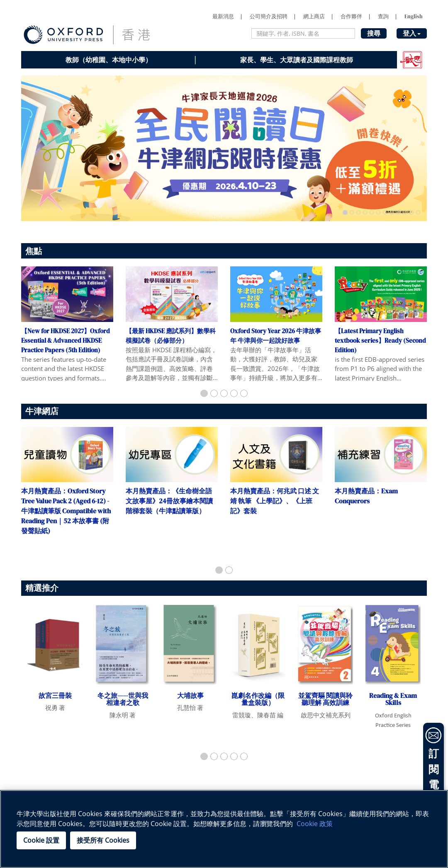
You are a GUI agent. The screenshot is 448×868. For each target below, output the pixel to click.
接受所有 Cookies (103, 840)
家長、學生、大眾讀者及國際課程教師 (297, 60)
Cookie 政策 (315, 824)
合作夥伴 (351, 16)
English (414, 16)
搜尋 (374, 33)
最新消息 (223, 16)
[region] (224, 829)
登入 (412, 33)
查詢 (383, 16)
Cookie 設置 (41, 840)
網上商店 (314, 16)
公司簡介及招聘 (269, 16)
